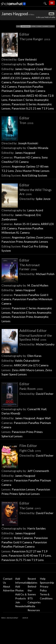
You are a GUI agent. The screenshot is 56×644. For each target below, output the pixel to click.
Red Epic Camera (35, 91)
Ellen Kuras (34, 356)
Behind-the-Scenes (32, 590)
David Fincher (45, 394)
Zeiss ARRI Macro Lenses (28, 370)
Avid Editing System (34, 175)
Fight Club (30, 450)
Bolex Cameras (23, 538)
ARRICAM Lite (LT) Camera (31, 365)
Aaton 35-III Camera (27, 224)
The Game (30, 508)
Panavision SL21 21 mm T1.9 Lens (33, 108)
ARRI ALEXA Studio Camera (31, 74)
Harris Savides (37, 528)
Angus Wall (43, 418)
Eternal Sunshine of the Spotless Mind (36, 337)
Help (43, 579)
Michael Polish (45, 274)
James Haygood (25, 69)
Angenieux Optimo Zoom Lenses (32, 237)
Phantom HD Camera (27, 157)
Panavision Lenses (23, 489)
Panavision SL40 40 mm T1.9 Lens (30, 555)
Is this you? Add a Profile (46, 17)
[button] (18, 26)
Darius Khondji (11, 413)
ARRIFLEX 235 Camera (16, 78)
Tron (26, 123)
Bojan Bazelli (36, 64)
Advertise (9, 590)
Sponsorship (47, 583)
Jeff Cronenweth (38, 471)
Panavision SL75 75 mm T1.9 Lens (23, 560)
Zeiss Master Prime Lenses (32, 171)
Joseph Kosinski (28, 143)
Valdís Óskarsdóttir (27, 361)
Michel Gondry (45, 344)
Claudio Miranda (38, 148)
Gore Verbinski (27, 59)
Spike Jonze (43, 199)
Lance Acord (35, 210)
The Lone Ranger (35, 39)
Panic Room (31, 389)
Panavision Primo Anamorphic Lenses (25, 242)
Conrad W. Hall (37, 409)
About (7, 587)
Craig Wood (44, 69)
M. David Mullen (38, 285)
